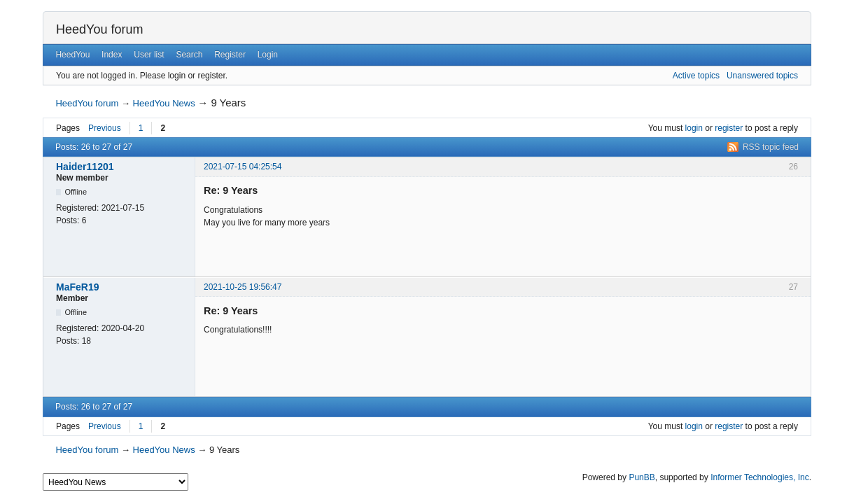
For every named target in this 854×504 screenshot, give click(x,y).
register (729, 128)
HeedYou (72, 55)
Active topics (696, 76)
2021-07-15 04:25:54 (243, 167)
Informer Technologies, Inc (760, 477)
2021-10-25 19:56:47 (243, 287)
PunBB (642, 477)
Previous (105, 128)
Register (230, 55)
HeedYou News (164, 103)
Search (189, 55)
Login (268, 55)
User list (149, 55)
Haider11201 (85, 167)
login (694, 128)
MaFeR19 (77, 287)
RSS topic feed (771, 147)
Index (112, 55)
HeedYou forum (99, 29)
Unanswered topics (762, 76)
